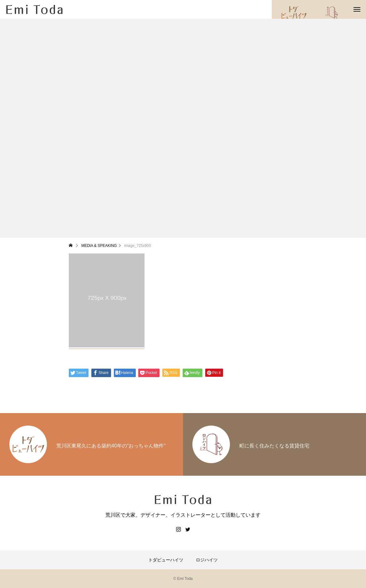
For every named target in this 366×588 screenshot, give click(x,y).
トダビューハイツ (166, 560)
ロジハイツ (207, 560)
